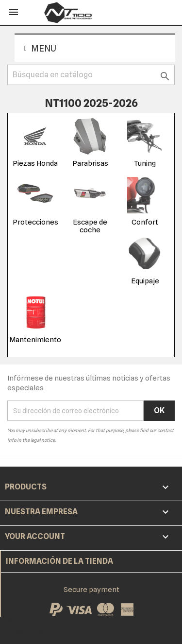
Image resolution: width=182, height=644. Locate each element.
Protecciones (35, 222)
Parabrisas (90, 163)
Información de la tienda (59, 561)
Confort (145, 222)
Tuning (145, 163)
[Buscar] (91, 75)
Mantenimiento (35, 340)
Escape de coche (90, 226)
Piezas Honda (35, 163)
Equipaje (145, 281)
